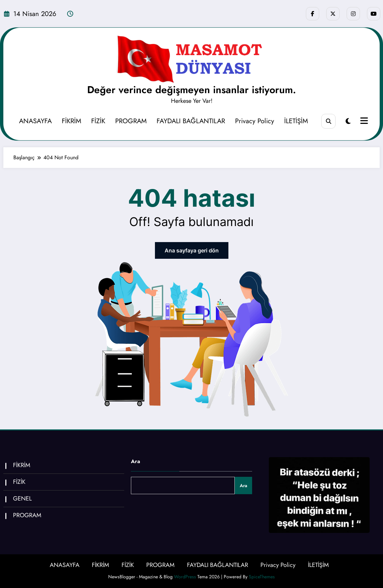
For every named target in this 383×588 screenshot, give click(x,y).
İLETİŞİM (296, 121)
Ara (136, 461)
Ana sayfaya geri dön (192, 250)
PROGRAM (131, 121)
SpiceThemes (262, 577)
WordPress (185, 577)
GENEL (22, 499)
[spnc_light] (348, 121)
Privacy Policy (255, 121)
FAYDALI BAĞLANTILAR (191, 121)
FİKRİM (71, 121)
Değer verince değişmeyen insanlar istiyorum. (192, 90)
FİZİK (98, 121)
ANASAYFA (35, 121)
